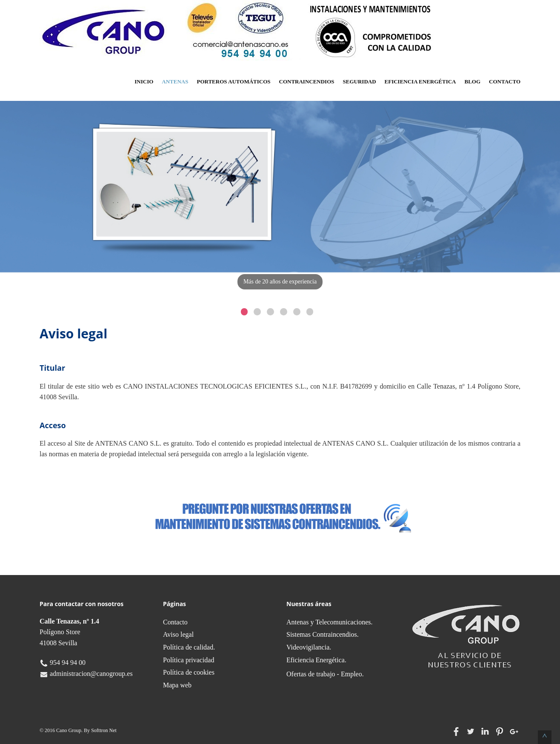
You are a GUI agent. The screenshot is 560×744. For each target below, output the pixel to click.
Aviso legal (178, 634)
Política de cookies (189, 672)
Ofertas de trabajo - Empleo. (325, 674)
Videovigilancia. (309, 647)
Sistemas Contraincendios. (323, 634)
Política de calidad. (189, 647)
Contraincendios (307, 82)
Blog (473, 82)
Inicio (144, 82)
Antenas (175, 82)
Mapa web (177, 685)
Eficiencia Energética (420, 82)
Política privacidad (189, 660)
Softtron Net (104, 730)
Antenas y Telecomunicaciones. (330, 622)
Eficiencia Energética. (316, 660)
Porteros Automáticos (233, 82)
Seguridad (360, 82)
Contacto (505, 82)
